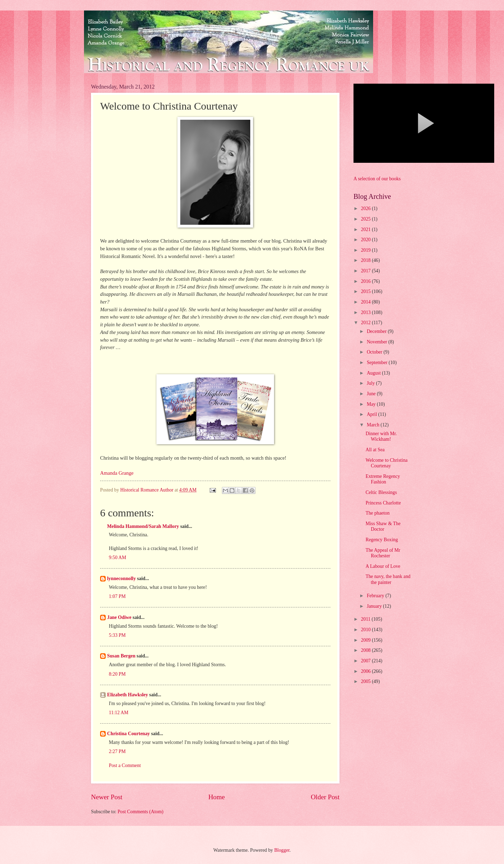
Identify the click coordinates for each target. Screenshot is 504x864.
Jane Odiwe (119, 617)
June (372, 394)
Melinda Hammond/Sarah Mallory (143, 526)
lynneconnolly (121, 579)
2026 (366, 208)
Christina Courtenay (128, 734)
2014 (366, 302)
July (371, 383)
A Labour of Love (383, 566)
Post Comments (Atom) (141, 812)
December (377, 331)
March (374, 425)
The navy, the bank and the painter (388, 579)
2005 (366, 681)
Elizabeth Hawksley (128, 695)
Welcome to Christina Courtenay (386, 463)
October (375, 352)
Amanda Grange (117, 473)
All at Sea (375, 450)
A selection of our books (377, 179)
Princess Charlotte (383, 503)
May (372, 404)
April (373, 414)
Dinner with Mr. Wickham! (381, 437)
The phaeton (377, 513)
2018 (366, 260)
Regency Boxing (381, 540)
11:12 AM (119, 713)
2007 (366, 661)
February (376, 596)
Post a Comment (125, 765)
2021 (366, 229)
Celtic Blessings (381, 492)
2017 (366, 271)
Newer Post (107, 797)
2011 (366, 619)
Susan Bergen (121, 656)
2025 (366, 219)
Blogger (282, 850)
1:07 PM (117, 596)
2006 (366, 671)
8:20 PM (117, 674)
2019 (366, 250)
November (378, 342)
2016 (366, 281)
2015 (366, 291)
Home (216, 797)
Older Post (325, 797)
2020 (366, 240)
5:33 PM (117, 635)
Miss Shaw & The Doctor (383, 527)
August (374, 373)
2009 (366, 640)
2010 (366, 630)
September (378, 363)
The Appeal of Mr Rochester (383, 553)
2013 (366, 312)
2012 (366, 323)
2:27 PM (117, 751)
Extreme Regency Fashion (383, 479)
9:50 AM (117, 558)
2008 (366, 650)
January (375, 606)
